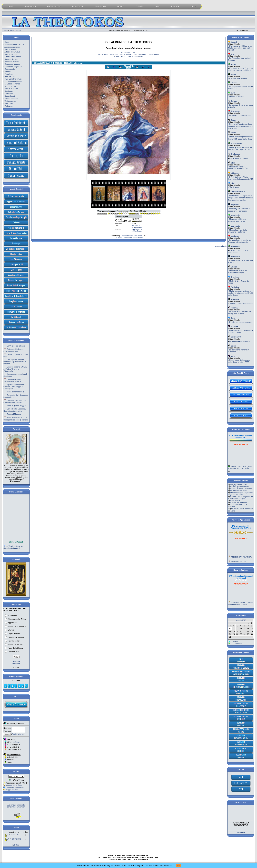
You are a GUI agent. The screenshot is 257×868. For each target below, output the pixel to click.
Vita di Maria (234, 187)
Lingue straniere (236, 191)
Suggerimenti (10, 96)
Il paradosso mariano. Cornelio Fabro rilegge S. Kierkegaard (14, 387)
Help (123, 56)
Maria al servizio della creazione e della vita (237, 231)
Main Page (125, 52)
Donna (232, 133)
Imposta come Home (14, 785)
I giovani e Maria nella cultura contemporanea (240, 331)
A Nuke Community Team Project (129, 238)
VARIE (157, 6)
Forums (8, 71)
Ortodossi (234, 277)
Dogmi (232, 120)
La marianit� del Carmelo (240, 341)
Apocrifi (233, 42)
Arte (231, 54)
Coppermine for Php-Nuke (131, 236)
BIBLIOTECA (78, 6)
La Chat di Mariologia (13, 81)
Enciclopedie (10, 69)
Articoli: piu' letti (11, 54)
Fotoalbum (9, 74)
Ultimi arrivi (114, 54)
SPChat (16, 845)
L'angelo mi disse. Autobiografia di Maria (12, 380)
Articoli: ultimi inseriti (13, 57)
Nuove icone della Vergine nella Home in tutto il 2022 (239, 361)
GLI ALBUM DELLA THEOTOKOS (48, 63)
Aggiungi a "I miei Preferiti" (137, 231)
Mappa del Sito (12, 790)
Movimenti (234, 246)
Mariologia (234, 226)
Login (6, 30)
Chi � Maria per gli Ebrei (239, 158)
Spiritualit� (235, 337)
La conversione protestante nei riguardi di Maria (240, 313)
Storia (232, 346)
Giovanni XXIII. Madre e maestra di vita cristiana (15, 401)
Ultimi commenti (139, 54)
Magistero (234, 204)
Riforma (233, 308)
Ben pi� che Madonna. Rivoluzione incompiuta (15, 410)
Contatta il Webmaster (15, 787)
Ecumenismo (235, 143)
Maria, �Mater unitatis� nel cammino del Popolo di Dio (240, 149)
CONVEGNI (238, 643)
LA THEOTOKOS (14, 839)
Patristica (233, 287)
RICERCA (175, 6)
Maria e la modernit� (15, 392)
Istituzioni (234, 173)
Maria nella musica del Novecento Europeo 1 (238, 272)
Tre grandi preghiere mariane (241, 303)
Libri (231, 183)
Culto (232, 93)
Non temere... (236, 500)
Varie (232, 356)
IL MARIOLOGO (14, 835)
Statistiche (9, 94)
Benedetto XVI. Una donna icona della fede (16, 396)
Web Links (9, 103)
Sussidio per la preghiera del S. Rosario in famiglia (241, 498)
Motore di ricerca (11, 89)
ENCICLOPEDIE (54, 6)
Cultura (233, 101)
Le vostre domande (12, 84)
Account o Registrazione (14, 44)
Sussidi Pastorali (11, 99)
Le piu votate (126, 54)
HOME (11, 6)
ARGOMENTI (30, 6)
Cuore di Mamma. (14, 414)
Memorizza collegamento (137, 226)
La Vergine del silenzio (16, 346)
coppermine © (221, 246)
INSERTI (121, 6)
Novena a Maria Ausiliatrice (241, 489)
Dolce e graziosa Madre (240, 487)
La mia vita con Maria (239, 491)
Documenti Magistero (13, 67)
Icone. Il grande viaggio (16, 406)
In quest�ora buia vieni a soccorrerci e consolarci (239, 210)
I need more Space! (135, 56)
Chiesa (232, 83)
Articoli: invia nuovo (12, 52)
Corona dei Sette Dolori (240, 502)
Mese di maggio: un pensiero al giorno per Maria (241, 494)
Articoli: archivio (11, 49)
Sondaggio (9, 91)
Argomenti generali (12, 47)
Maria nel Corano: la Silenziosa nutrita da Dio (238, 168)
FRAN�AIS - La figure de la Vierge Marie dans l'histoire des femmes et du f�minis (241, 198)
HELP (193, 6)
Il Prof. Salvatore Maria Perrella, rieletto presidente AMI (241, 178)
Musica (232, 267)
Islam (232, 163)
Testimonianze (10, 101)
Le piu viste (103, 54)
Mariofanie (234, 215)
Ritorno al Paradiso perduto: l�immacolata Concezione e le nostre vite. (241, 126)
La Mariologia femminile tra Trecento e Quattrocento (240, 241)
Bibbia (232, 74)
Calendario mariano (12, 64)
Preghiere (234, 299)
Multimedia (234, 256)
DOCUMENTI (100, 6)
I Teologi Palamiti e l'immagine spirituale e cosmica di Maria (241, 69)
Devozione (234, 111)
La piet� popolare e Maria (240, 115)
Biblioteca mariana (12, 62)
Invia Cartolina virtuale (14, 79)
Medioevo (234, 236)
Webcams (9, 106)
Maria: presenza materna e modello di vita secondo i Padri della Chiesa (240, 293)
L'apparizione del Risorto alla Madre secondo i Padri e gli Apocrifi (240, 48)
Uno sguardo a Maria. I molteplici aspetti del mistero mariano (15, 362)
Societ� (233, 326)
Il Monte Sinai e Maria (238, 78)
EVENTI (236, 641)
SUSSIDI (139, 6)
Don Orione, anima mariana (240, 322)
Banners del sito (11, 59)
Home (7, 42)
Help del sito (10, 76)
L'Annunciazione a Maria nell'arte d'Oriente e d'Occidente (15, 369)
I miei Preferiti (153, 54)
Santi (232, 318)
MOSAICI (68, 63)
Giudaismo (234, 154)
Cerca (117, 56)
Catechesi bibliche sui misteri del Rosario (14, 350)
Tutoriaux (241, 832)
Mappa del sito (10, 86)
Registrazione (15, 30)
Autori (232, 64)
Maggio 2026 (241, 620)
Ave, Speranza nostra (239, 485)
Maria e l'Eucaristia (237, 97)
